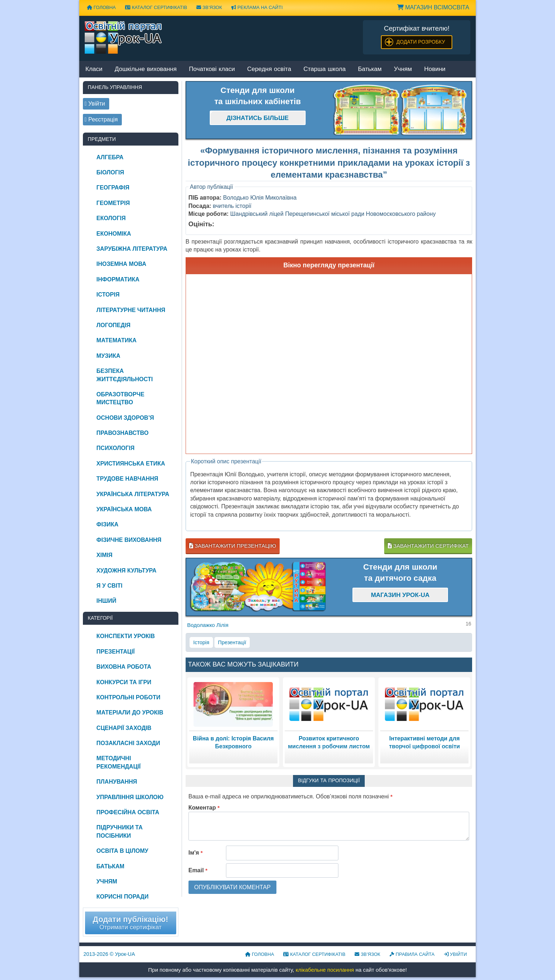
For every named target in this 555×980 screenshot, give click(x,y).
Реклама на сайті (257, 7)
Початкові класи (212, 69)
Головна (101, 7)
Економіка (114, 234)
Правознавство (123, 433)
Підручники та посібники (120, 831)
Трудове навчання (127, 479)
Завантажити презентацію (233, 546)
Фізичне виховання (129, 540)
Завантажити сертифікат (428, 546)
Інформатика (118, 279)
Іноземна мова (121, 264)
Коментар (204, 808)
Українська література (133, 494)
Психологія (116, 448)
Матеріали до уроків (130, 712)
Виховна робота (124, 667)
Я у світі (110, 586)
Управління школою (130, 797)
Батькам (370, 69)
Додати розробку (421, 42)
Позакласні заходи (128, 743)
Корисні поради (123, 897)
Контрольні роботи (128, 697)
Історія (201, 642)
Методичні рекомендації (119, 762)
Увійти (456, 954)
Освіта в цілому (123, 851)
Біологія (110, 172)
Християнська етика (131, 464)
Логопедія (114, 325)
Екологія (111, 218)
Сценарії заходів (124, 728)
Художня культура (127, 571)
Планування (117, 782)
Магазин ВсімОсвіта (433, 7)
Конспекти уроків (126, 636)
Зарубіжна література (132, 249)
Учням (403, 69)
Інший (106, 601)
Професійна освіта (128, 812)
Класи (94, 69)
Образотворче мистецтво (121, 398)
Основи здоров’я (125, 418)
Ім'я (196, 853)
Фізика (108, 524)
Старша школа (325, 69)
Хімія (105, 555)
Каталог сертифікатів (156, 7)
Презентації (232, 642)
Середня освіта (269, 69)
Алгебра (110, 157)
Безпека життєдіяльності (125, 375)
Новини (435, 69)
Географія (113, 188)
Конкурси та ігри (124, 682)
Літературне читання (131, 310)
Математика (117, 340)
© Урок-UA (109, 954)
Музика (108, 356)
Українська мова (124, 509)
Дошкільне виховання (146, 69)
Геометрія (113, 203)
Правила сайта (412, 954)
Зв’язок (209, 7)
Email (198, 870)
